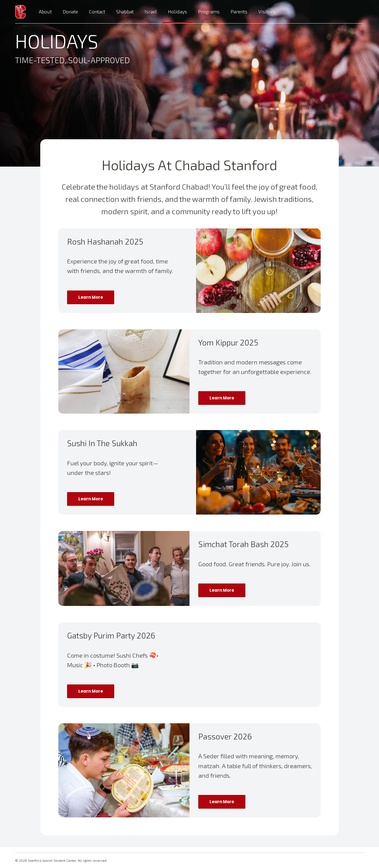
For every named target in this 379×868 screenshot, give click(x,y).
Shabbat (125, 11)
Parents (239, 11)
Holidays (177, 11)
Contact (97, 11)
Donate (70, 11)
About (45, 11)
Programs (209, 11)
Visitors (267, 11)
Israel (151, 11)
